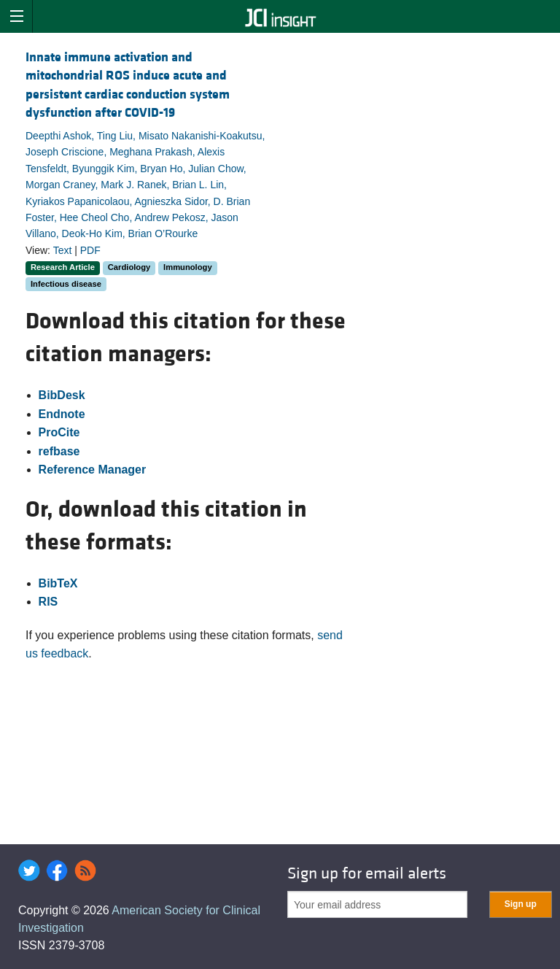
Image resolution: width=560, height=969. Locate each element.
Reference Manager (93, 470)
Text (63, 250)
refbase (59, 451)
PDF (90, 250)
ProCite (59, 432)
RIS (48, 602)
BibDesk (62, 395)
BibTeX (58, 583)
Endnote (62, 414)
